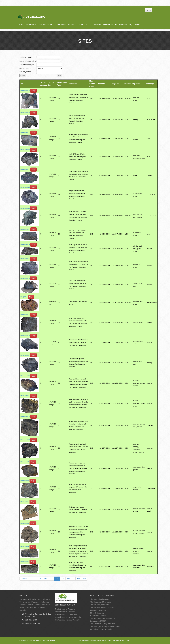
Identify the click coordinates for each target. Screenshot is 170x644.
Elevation (128, 84)
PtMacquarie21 (25, 208)
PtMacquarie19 (25, 244)
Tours (137, 25)
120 (68, 579)
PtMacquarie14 (25, 355)
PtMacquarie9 (25, 462)
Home (21, 25)
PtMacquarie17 (25, 278)
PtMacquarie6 (25, 523)
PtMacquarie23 (25, 169)
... (35, 579)
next (84, 579)
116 (46, 579)
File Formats (60, 25)
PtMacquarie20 (25, 229)
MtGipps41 (24, 297)
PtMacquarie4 (25, 562)
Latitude (101, 84)
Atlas (88, 25)
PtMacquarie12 (25, 396)
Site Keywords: (25, 72)
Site (21, 84)
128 (78, 579)
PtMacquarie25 (25, 132)
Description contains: (28, 61)
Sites (81, 25)
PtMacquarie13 (25, 376)
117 (51, 579)
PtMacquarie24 (25, 150)
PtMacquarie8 (25, 480)
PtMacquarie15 (25, 336)
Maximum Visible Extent (93, 84)
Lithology (150, 84)
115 (40, 579)
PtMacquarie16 (25, 314)
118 (57, 579)
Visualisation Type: (27, 65)
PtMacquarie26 (25, 113)
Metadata (72, 25)
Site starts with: (26, 58)
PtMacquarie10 (25, 440)
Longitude (115, 84)
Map (33, 91)
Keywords (136, 84)
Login (149, 10)
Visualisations (46, 25)
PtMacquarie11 (25, 416)
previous (24, 579)
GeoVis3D (97, 25)
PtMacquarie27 (25, 91)
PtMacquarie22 (25, 187)
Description (72, 84)
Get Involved (121, 25)
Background (31, 25)
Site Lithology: (25, 68)
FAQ (131, 25)
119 (63, 579)
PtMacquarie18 (25, 259)
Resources (108, 25)
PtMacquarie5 (25, 547)
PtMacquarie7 (25, 502)
